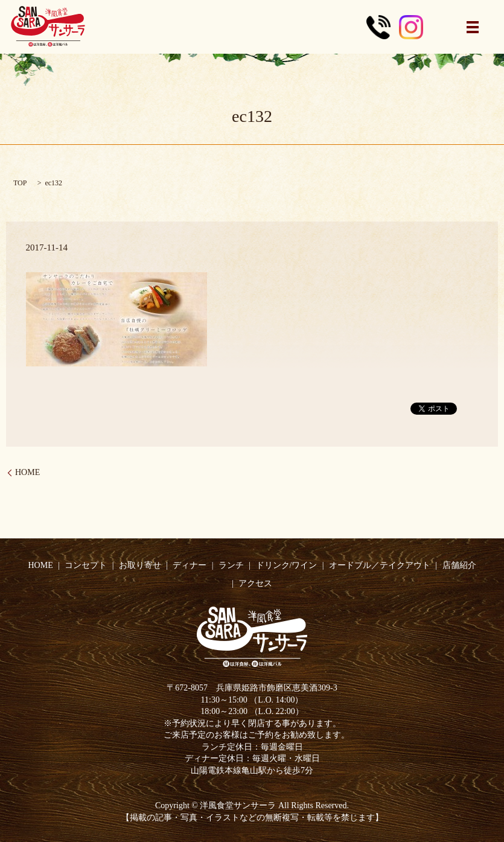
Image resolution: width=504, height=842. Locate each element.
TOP (20, 183)
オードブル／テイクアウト (380, 565)
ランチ (231, 565)
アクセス (255, 583)
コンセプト (86, 565)
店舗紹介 (459, 565)
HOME (27, 472)
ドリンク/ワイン (287, 565)
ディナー (190, 565)
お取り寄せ (140, 565)
